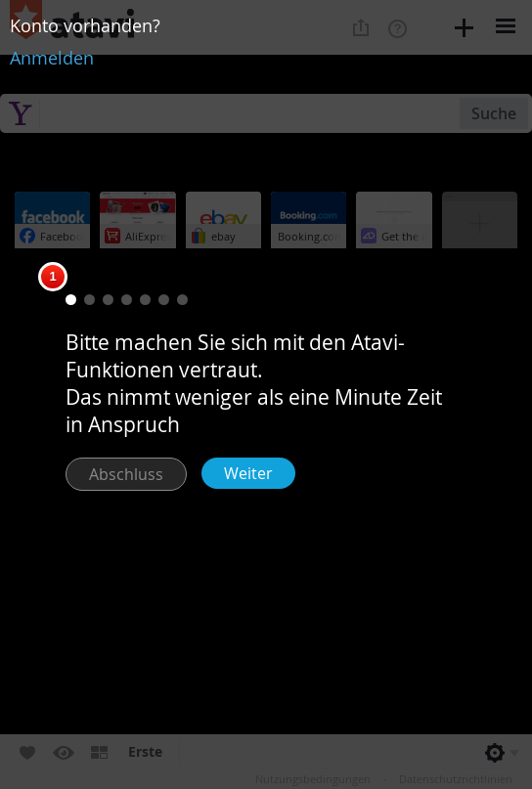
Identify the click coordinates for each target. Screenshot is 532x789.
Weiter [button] (248, 473)
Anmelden (52, 58)
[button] (71, 300)
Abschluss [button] (126, 474)
